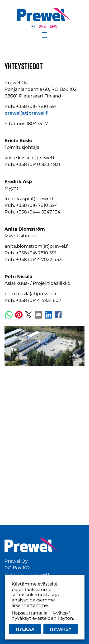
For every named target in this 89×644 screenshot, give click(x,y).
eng (54, 26)
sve (42, 26)
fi (33, 26)
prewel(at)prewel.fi (27, 113)
